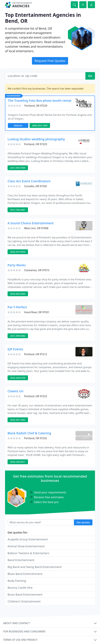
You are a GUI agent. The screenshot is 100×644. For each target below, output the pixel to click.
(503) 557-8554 (18, 252)
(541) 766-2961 (18, 210)
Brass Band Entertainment (25, 594)
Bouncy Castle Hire (20, 588)
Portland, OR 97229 (36, 106)
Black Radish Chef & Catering (29, 433)
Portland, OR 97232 (35, 438)
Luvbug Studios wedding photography (36, 139)
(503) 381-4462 (18, 420)
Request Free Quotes (50, 61)
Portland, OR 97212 (35, 354)
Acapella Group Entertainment (28, 539)
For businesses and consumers (24, 631)
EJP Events (15, 349)
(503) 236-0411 (18, 462)
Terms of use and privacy (20, 640)
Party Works (17, 265)
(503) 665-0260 (18, 294)
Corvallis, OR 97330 (35, 186)
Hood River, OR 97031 (37, 312)
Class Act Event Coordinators (29, 181)
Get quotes (83, 522)
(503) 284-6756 (18, 378)
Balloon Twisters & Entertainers (28, 553)
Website (18, 125)
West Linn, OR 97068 (36, 228)
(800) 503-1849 (40, 125)
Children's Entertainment (24, 601)
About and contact (16, 623)
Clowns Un (15, 391)
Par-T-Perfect (17, 307)
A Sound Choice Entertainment (31, 223)
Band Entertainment (21, 560)
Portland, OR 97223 (35, 396)
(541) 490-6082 (18, 336)
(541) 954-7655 (18, 168)
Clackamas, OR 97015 (37, 270)
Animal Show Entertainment (26, 546)
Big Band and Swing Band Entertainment (35, 567)
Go (90, 76)
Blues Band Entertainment (25, 574)
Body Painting (17, 581)
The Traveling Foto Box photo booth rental (40, 101)
